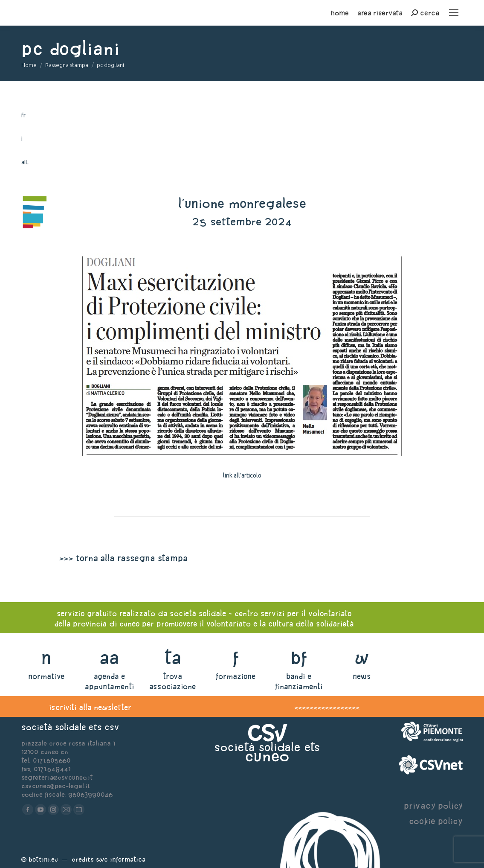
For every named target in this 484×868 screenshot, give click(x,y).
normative (46, 676)
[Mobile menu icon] (454, 13)
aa (109, 657)
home (340, 13)
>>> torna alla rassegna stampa (123, 558)
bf (299, 657)
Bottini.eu (43, 859)
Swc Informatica (121, 859)
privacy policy (433, 805)
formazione (236, 676)
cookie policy (436, 821)
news (362, 676)
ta (172, 657)
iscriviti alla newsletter (90, 707)
